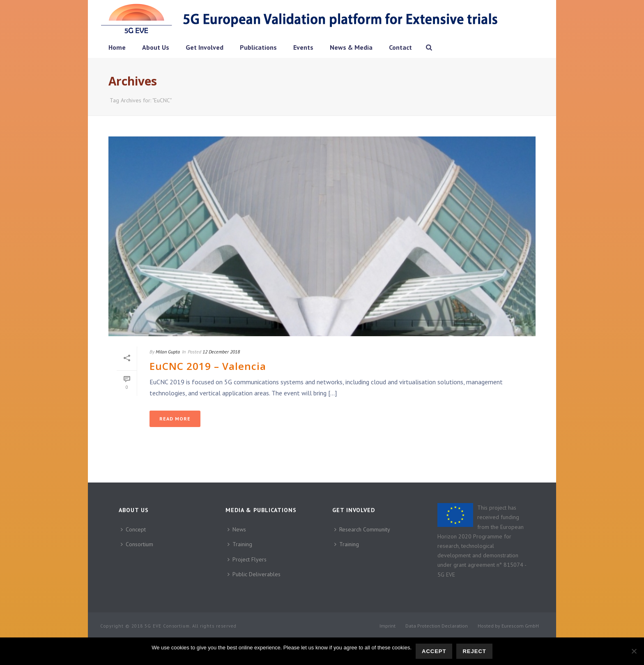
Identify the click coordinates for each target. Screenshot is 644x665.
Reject (474, 651)
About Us (156, 47)
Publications (258, 47)
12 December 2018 (221, 352)
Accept (434, 651)
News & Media (351, 47)
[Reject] (634, 651)
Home (117, 47)
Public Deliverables (254, 574)
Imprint (388, 626)
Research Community (362, 529)
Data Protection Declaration (437, 626)
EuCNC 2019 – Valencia (208, 366)
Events (303, 47)
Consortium (137, 544)
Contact (400, 47)
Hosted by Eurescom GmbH (508, 626)
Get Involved (205, 47)
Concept (133, 529)
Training (240, 544)
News (237, 529)
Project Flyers (247, 559)
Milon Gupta (168, 352)
